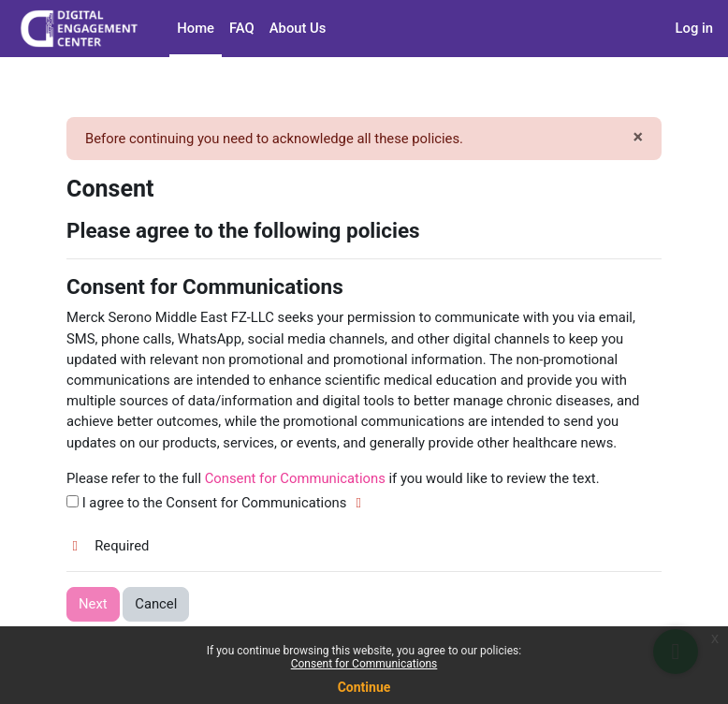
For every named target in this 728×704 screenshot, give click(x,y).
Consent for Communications (364, 664)
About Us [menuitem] (298, 28)
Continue (364, 687)
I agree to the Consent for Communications (217, 503)
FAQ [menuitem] (242, 28)
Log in (694, 28)
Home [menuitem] (196, 28)
